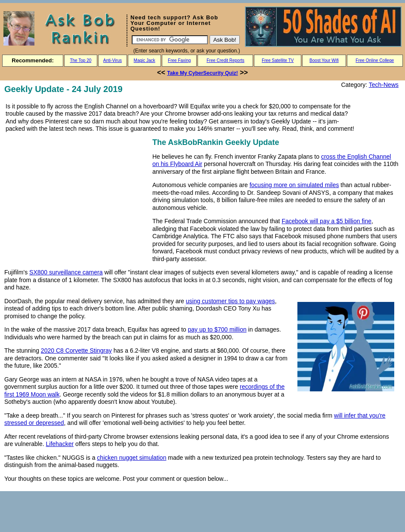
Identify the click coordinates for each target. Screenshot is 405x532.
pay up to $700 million (217, 329)
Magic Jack (145, 60)
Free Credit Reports (226, 60)
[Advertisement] (77, 197)
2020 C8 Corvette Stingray (76, 351)
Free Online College (375, 60)
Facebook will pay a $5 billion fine (326, 221)
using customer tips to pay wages (230, 301)
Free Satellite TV (278, 60)
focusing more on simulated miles (294, 185)
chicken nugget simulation (131, 458)
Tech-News (384, 85)
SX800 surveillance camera (66, 272)
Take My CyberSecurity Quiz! (202, 73)
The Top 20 (80, 60)
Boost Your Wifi (324, 60)
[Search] (170, 40)
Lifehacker (60, 444)
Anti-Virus (113, 60)
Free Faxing (179, 60)
